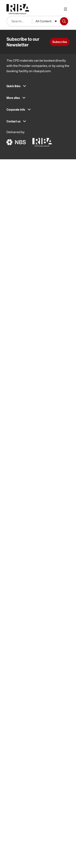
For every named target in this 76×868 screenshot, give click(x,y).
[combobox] (46, 21)
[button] (38, 87)
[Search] (64, 21)
